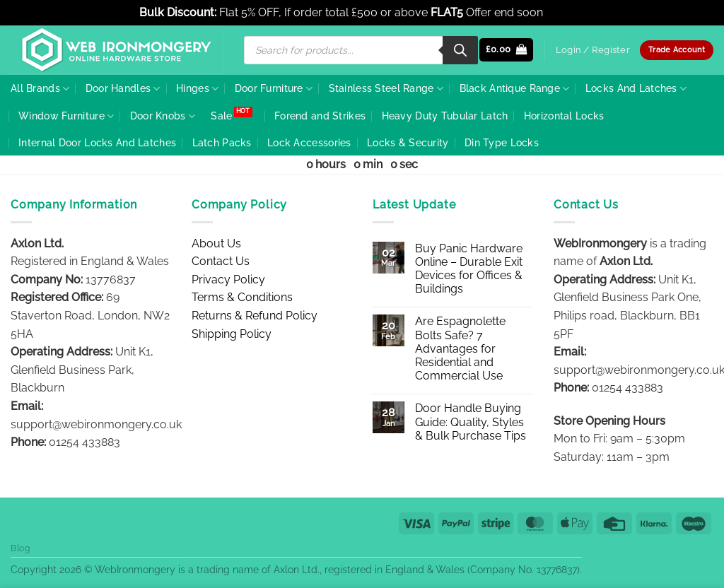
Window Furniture (66, 116)
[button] (507, 50)
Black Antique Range (515, 89)
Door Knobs (163, 116)
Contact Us (221, 261)
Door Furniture (274, 89)
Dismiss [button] (566, 12)
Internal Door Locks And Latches (97, 142)
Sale (221, 116)
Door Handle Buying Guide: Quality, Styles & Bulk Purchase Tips (471, 422)
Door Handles (123, 89)
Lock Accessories (309, 142)
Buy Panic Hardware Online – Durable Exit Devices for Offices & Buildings (469, 269)
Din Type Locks (502, 142)
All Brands (40, 89)
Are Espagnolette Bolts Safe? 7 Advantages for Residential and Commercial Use (460, 348)
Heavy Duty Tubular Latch (445, 116)
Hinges (197, 89)
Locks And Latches (636, 89)
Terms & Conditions (242, 297)
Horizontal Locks (564, 116)
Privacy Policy (228, 280)
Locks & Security (408, 142)
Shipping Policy (232, 334)
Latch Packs (222, 142)
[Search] (460, 50)
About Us (216, 243)
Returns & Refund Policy (255, 316)
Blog (20, 548)
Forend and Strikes (320, 116)
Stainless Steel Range (386, 89)
